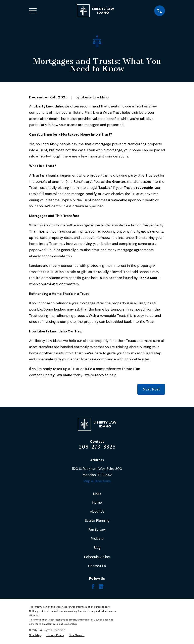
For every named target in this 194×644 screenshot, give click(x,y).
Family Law (97, 530)
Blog (97, 548)
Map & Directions (97, 481)
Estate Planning (97, 520)
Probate (97, 539)
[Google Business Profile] (101, 587)
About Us (97, 511)
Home (97, 502)
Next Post (151, 389)
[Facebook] (93, 587)
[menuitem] (35, 635)
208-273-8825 (97, 447)
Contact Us (97, 566)
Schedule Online (97, 557)
